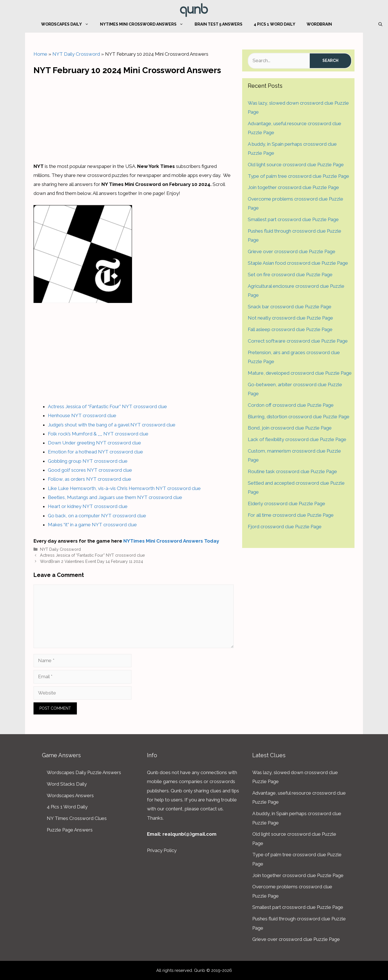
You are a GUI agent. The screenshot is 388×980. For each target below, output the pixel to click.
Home (40, 54)
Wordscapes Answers (70, 795)
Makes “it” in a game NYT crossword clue (92, 525)
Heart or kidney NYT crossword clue (88, 506)
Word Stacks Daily (67, 784)
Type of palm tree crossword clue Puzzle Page (298, 176)
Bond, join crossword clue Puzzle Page (290, 428)
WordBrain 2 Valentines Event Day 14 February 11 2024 (92, 561)
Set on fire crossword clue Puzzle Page (290, 275)
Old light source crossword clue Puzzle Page (296, 165)
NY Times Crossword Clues (77, 818)
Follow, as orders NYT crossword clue (90, 479)
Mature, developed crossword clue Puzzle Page (300, 373)
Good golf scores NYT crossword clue (90, 470)
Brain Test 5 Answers (218, 24)
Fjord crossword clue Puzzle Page (285, 527)
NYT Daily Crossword (76, 54)
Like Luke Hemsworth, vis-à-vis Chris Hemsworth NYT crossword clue (124, 488)
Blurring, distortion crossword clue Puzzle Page (299, 417)
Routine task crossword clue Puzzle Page (292, 471)
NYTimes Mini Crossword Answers (144, 24)
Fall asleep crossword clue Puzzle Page (290, 329)
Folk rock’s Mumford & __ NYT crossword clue (98, 434)
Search (330, 60)
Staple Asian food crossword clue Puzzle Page (298, 263)
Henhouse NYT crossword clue (82, 415)
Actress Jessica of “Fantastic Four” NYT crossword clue (107, 406)
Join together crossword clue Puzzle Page (293, 187)
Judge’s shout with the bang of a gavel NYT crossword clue (112, 425)
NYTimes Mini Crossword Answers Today (171, 541)
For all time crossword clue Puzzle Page (291, 515)
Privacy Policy (162, 850)
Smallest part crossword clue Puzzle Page (293, 219)
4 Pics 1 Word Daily (275, 24)
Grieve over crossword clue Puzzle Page (292, 251)
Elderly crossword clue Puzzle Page (286, 504)
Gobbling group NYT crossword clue (88, 461)
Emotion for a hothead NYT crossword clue (95, 452)
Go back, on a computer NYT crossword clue (97, 516)
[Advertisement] (134, 117)
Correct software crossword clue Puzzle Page (298, 341)
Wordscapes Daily (68, 24)
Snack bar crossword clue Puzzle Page (290, 307)
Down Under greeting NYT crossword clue (94, 443)
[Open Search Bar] (380, 24)
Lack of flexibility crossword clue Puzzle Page (297, 439)
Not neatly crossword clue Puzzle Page (290, 318)
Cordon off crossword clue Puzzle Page (291, 405)
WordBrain (319, 24)
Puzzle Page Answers (70, 830)
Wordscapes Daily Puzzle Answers (84, 772)
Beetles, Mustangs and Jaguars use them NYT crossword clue (115, 497)
